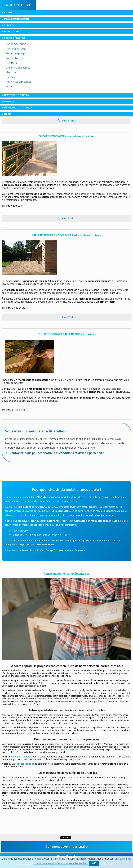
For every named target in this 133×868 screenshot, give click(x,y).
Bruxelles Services (18, 5)
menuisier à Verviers (21, 757)
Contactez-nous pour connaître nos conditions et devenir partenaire (57, 453)
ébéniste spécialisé (25, 764)
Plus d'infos (68, 121)
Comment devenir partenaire (66, 847)
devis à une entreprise (71, 749)
